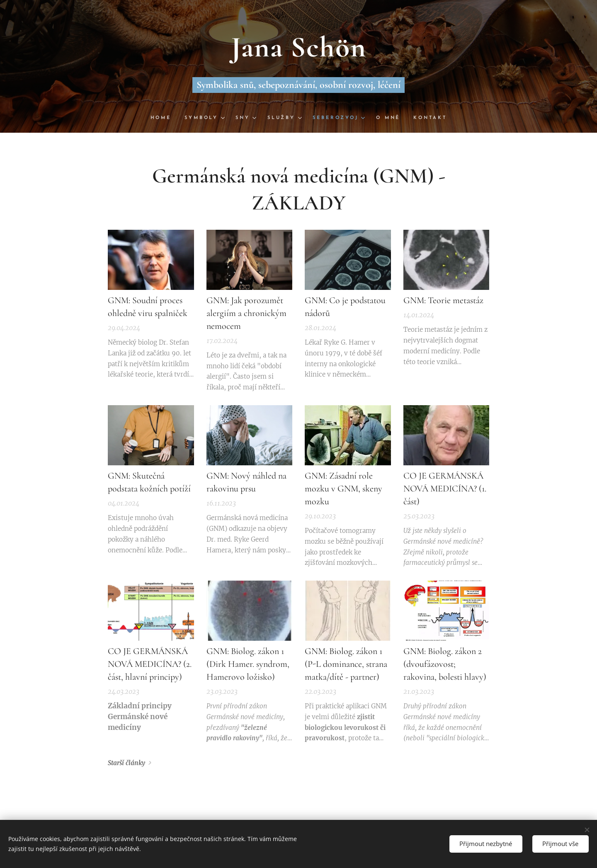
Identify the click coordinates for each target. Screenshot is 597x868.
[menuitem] (164, 118)
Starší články (126, 763)
